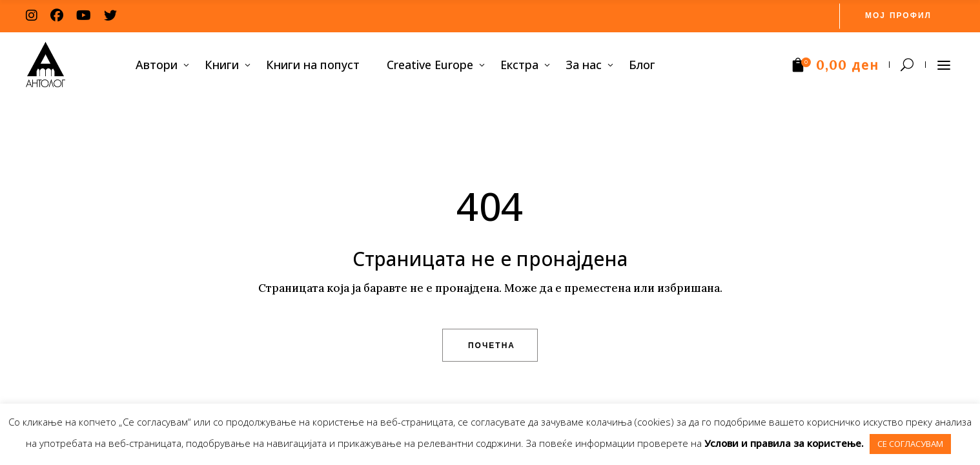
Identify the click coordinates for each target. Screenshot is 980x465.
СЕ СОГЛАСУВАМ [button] (910, 444)
